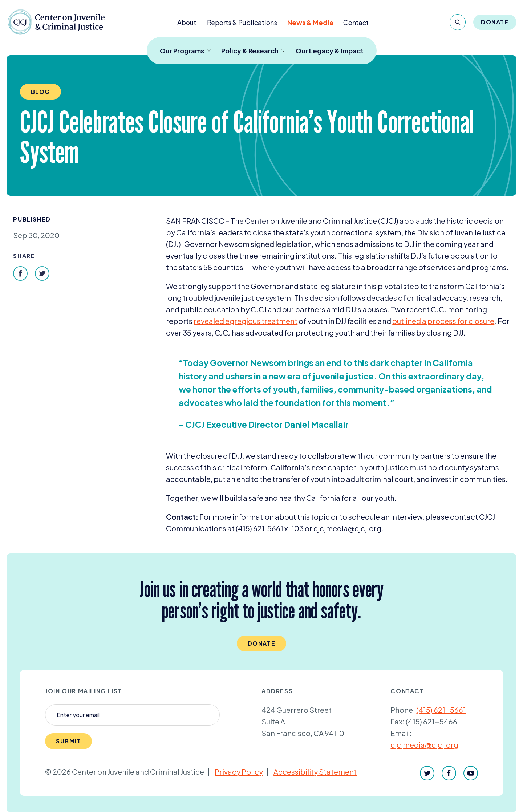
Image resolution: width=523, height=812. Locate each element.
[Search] (458, 22)
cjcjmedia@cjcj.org (424, 745)
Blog (40, 92)
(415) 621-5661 (441, 710)
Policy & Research (253, 51)
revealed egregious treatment (246, 321)
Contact (356, 22)
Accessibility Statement (315, 772)
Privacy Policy (239, 772)
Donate (495, 22)
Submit (69, 741)
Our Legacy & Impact (330, 51)
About (187, 22)
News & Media (310, 22)
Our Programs (185, 51)
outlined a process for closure (443, 321)
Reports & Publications (242, 22)
